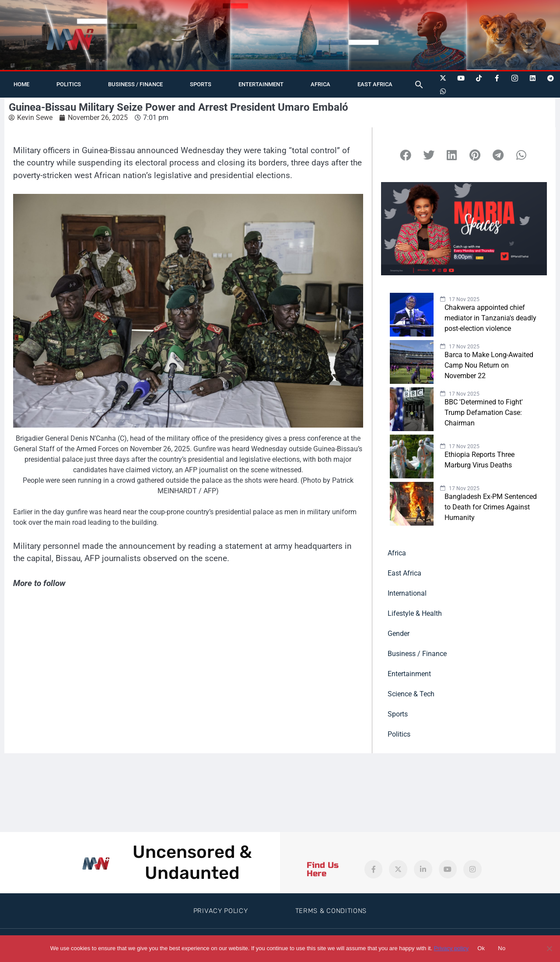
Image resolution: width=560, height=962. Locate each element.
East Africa (375, 84)
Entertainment (261, 84)
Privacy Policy (221, 911)
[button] (419, 84)
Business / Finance (135, 84)
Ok (481, 948)
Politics (69, 84)
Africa (320, 84)
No (502, 948)
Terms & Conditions (331, 911)
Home (21, 84)
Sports (201, 84)
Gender (399, 634)
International (407, 593)
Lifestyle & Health (415, 613)
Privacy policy (451, 948)
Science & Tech (411, 694)
